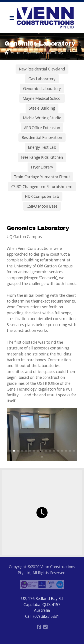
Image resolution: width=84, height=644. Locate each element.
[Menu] (12, 18)
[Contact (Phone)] (45, 627)
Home (16, 52)
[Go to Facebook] (39, 627)
